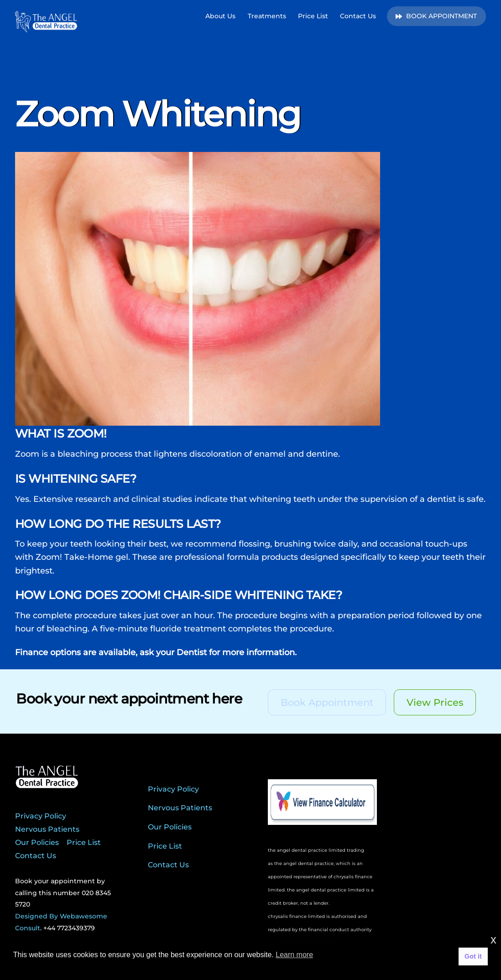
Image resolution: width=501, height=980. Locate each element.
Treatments (267, 16)
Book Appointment (327, 702)
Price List (313, 16)
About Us (220, 16)
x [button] (493, 940)
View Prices (435, 702)
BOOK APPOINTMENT (436, 16)
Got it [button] (473, 956)
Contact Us (358, 16)
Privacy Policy (41, 816)
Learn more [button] (294, 955)
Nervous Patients (47, 829)
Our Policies (37, 842)
